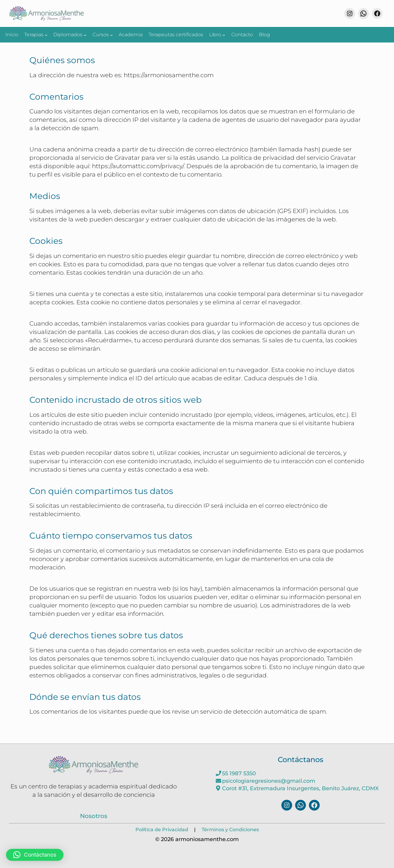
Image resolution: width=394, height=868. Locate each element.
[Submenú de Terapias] (46, 35)
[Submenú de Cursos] (111, 35)
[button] (35, 855)
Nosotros (94, 816)
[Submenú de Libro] (224, 35)
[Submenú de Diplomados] (85, 35)
